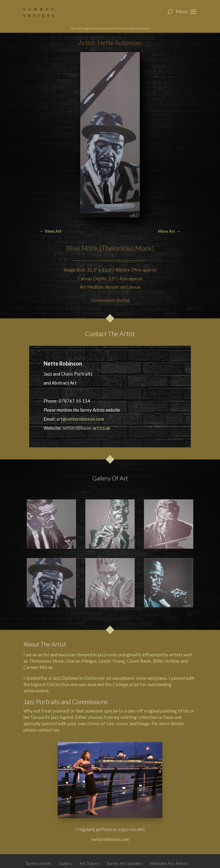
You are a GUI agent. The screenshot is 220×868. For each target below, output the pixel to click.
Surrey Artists (38, 863)
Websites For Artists (169, 863)
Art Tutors (89, 863)
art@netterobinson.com (80, 419)
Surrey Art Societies (125, 863)
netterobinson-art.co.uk (86, 428)
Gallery (66, 863)
